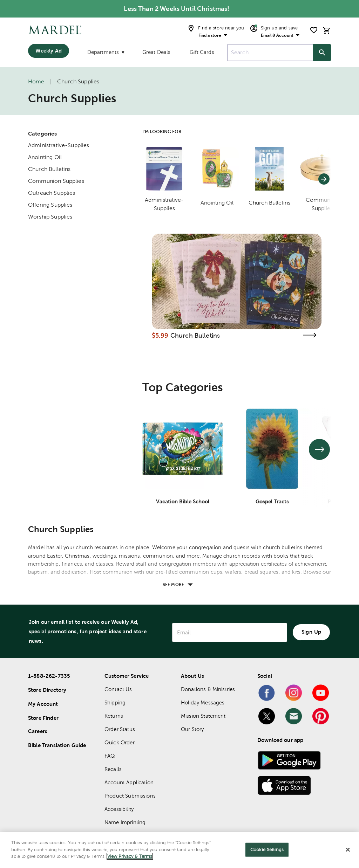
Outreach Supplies (52, 193)
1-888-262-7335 (49, 676)
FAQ (110, 756)
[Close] (348, 850)
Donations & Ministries (208, 689)
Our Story (192, 729)
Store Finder (43, 718)
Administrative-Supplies (59, 145)
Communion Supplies (56, 181)
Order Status (120, 729)
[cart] (327, 30)
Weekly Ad (48, 51)
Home (36, 81)
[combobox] (270, 53)
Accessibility (119, 809)
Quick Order (120, 742)
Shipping (115, 702)
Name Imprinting (125, 822)
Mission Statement (203, 716)
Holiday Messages (203, 702)
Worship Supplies (50, 217)
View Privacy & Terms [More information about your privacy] (130, 857)
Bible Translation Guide (57, 745)
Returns (114, 716)
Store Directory (47, 690)
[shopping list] (314, 30)
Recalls (113, 769)
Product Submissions (130, 796)
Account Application (129, 782)
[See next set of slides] (319, 449)
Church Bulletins (49, 169)
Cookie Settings (267, 850)
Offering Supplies (50, 205)
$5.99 (160, 335)
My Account (43, 704)
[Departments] (105, 54)
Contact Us (118, 689)
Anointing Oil (45, 157)
